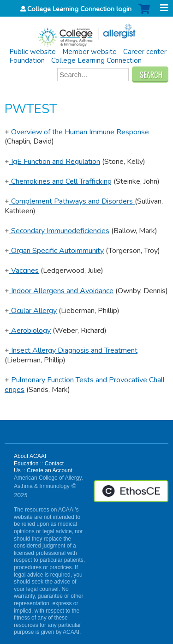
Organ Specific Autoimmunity (54, 251)
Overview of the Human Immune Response (77, 132)
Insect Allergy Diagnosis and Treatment (71, 350)
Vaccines (22, 271)
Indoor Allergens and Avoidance (59, 291)
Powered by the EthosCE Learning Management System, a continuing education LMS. (131, 491)
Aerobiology (28, 331)
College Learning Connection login (79, 9)
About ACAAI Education (30, 460)
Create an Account (50, 470)
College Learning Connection (96, 60)
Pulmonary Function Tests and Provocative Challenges (85, 385)
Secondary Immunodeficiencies (57, 231)
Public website (33, 52)
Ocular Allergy (31, 311)
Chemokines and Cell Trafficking (58, 181)
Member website (89, 52)
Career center (145, 52)
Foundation (27, 60)
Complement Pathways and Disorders (70, 201)
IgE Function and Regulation (52, 162)
